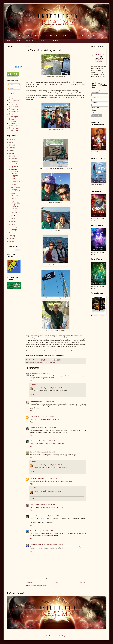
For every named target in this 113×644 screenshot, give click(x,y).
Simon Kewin (14, 131)
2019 (11, 148)
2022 (11, 140)
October (13, 164)
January (13, 232)
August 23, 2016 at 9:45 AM (46, 401)
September (14, 167)
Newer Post (29, 582)
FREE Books (40, 41)
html (94, 110)
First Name (94, 98)
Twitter (55, 41)
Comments (12, 88)
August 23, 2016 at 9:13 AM (55, 388)
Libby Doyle (34, 417)
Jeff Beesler (14, 114)
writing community (43, 362)
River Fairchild (15, 128)
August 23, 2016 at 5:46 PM (49, 478)
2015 (11, 236)
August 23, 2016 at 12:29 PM (47, 441)
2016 (11, 156)
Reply (32, 380)
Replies (34, 384)
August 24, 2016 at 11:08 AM (55, 465)
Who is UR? (17, 41)
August (13, 169)
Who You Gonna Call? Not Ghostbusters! (15, 189)
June (12, 219)
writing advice (34, 362)
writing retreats (53, 362)
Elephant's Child (35, 452)
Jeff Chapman (34, 441)
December (14, 158)
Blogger (64, 636)
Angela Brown (15, 98)
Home (8, 41)
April (13, 224)
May (12, 221)
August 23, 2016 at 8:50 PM (54, 491)
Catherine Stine (39, 388)
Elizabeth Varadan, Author (38, 544)
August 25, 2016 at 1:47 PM (46, 531)
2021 (11, 142)
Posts (10, 85)
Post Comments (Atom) (40, 586)
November (14, 161)
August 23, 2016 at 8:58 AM (42, 373)
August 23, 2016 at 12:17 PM (48, 428)
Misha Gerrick (15, 126)
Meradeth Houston (13, 122)
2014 (11, 239)
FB (49, 41)
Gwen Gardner (34, 505)
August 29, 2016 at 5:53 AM (55, 544)
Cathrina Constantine (36, 516)
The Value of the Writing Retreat (15, 183)
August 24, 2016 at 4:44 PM (47, 505)
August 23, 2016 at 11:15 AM (46, 417)
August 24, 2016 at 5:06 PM (51, 516)
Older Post (82, 582)
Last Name (94, 103)
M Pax (32, 373)
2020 (11, 145)
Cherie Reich (34, 401)
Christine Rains (35, 428)
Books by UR (29, 41)
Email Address (99, 93)
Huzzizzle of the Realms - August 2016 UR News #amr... (15, 175)
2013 (11, 241)
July (12, 216)
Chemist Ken (34, 531)
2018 (11, 150)
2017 (11, 153)
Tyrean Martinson (35, 478)
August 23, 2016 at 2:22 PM (48, 452)
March (13, 227)
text (94, 112)
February (14, 230)
